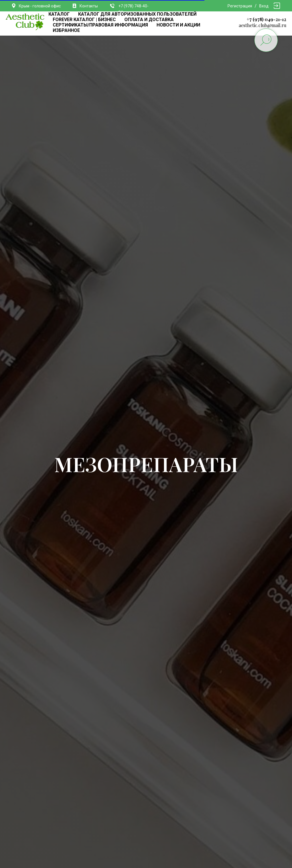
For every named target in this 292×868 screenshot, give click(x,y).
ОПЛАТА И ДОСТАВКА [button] (149, 20)
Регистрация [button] (240, 6)
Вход (264, 6)
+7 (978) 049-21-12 (266, 19)
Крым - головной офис (40, 6)
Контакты (89, 6)
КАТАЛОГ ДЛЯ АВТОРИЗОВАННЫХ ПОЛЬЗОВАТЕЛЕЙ (137, 14)
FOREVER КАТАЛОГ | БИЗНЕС (84, 20)
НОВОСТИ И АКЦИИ (178, 25)
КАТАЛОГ (59, 14)
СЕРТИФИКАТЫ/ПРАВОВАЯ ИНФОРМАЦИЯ (100, 25)
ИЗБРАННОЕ (66, 30)
